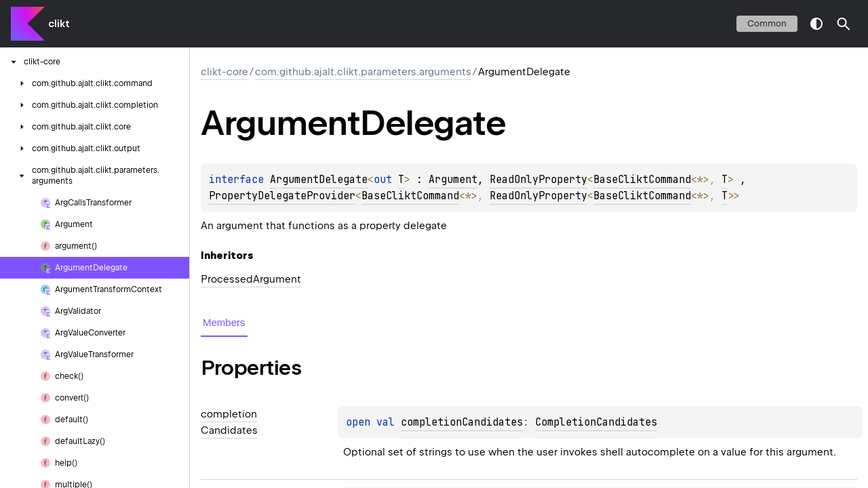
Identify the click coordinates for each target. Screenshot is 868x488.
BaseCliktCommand (642, 180)
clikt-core (224, 72)
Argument (453, 180)
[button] (844, 24)
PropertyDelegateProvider (282, 196)
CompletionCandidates (596, 422)
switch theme (816, 24)
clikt (59, 24)
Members (224, 322)
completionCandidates (462, 422)
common (767, 23)
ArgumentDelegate (319, 180)
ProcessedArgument (251, 279)
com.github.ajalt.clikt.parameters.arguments (363, 72)
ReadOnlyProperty (538, 180)
